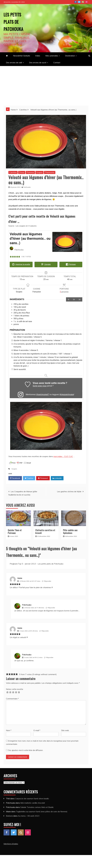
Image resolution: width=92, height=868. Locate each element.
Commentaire (12, 698)
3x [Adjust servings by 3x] (80, 299)
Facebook (76, 2)
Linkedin (57, 477)
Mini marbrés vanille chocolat (33, 802)
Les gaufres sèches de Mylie (69, 491)
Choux (22, 172)
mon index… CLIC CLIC (63, 456)
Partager (71, 264)
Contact (57, 63)
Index (38, 56)
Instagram (86, 2)
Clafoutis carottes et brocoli (45, 531)
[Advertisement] (46, 84)
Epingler (46, 264)
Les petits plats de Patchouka (17, 21)
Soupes (39, 172)
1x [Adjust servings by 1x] (69, 299)
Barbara (9, 815)
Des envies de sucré (38, 63)
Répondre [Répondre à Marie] (48, 580)
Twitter (79, 2)
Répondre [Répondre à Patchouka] (51, 607)
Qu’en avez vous (40, 385)
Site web (65, 730)
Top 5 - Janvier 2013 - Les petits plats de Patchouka (41, 563)
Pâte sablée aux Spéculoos (70, 531)
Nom (9, 730)
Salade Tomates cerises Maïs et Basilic (37, 806)
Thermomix (50, 172)
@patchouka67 (43, 394)
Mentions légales (11, 843)
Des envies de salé (14, 63)
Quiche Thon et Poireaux (15, 531)
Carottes (13, 172)
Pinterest (83, 2)
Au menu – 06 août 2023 (29, 815)
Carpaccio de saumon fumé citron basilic (32, 798)
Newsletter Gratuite (22, 56)
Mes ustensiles (52, 56)
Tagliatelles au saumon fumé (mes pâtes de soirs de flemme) (42, 811)
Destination (70, 56)
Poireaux (30, 172)
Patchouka (27, 604)
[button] (11, 257)
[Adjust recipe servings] (60, 291)
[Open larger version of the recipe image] (67, 242)
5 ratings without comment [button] (44, 673)
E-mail (37, 730)
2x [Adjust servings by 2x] (74, 299)
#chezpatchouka (67, 394)
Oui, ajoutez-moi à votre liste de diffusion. (25, 749)
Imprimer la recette (21, 264)
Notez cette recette (15, 688)
